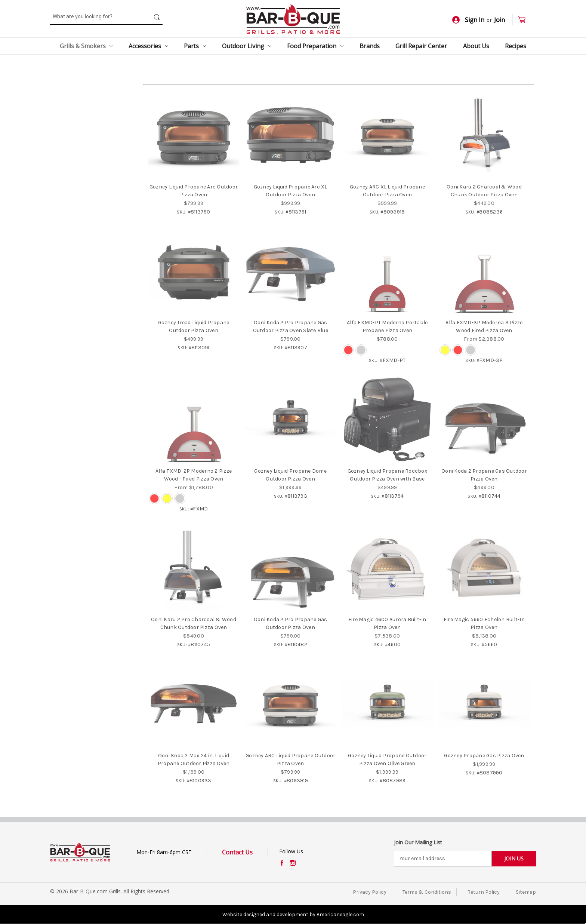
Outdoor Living (247, 46)
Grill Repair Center (421, 46)
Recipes (516, 46)
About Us (476, 46)
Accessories (148, 46)
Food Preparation (315, 46)
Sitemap (526, 892)
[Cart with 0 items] (525, 20)
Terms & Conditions (427, 892)
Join (499, 20)
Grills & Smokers (86, 46)
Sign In (468, 20)
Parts (195, 46)
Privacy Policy (370, 892)
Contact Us (237, 852)
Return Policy (483, 892)
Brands (370, 46)
